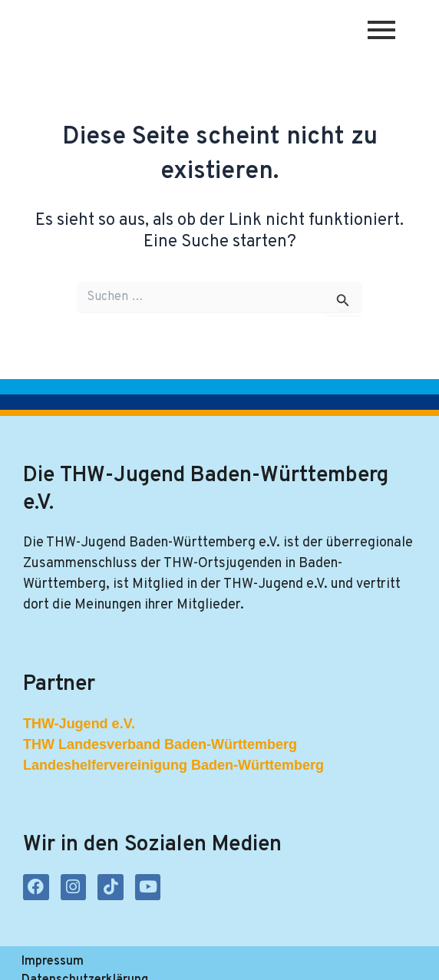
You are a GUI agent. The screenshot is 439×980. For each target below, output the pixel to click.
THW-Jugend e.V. (79, 724)
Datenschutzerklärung (175, 962)
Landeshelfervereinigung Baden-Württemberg (173, 766)
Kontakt (363, 962)
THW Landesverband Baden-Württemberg (160, 745)
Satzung (289, 962)
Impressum (53, 962)
